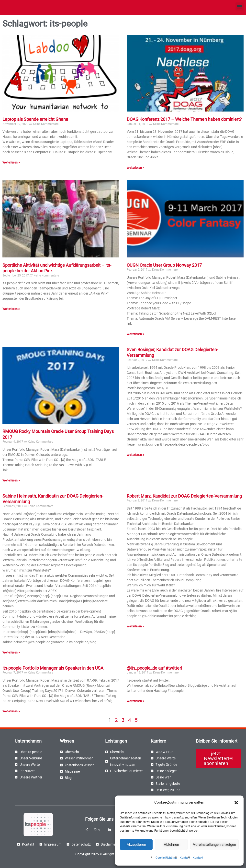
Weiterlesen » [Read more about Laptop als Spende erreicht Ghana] (11, 163)
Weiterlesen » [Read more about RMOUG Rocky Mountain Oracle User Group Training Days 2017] (11, 480)
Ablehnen (171, 845)
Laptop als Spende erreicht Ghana (35, 119)
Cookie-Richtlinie (166, 858)
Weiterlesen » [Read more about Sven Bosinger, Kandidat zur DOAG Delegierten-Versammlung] (135, 455)
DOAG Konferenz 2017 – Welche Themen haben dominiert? (184, 119)
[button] (236, 803)
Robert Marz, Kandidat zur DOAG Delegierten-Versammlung (184, 496)
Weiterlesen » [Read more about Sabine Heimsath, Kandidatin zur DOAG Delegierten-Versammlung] (11, 653)
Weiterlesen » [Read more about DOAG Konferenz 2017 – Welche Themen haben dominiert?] (135, 168)
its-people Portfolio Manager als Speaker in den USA (53, 668)
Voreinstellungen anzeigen (214, 845)
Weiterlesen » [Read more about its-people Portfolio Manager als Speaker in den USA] (11, 711)
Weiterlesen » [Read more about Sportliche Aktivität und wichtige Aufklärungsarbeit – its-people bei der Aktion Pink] (11, 309)
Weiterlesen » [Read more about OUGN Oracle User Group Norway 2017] (135, 334)
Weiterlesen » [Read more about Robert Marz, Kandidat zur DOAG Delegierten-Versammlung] (135, 626)
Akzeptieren (136, 845)
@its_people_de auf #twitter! (154, 668)
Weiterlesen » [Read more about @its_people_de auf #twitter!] (135, 701)
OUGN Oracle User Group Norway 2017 (164, 265)
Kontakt (185, 858)
